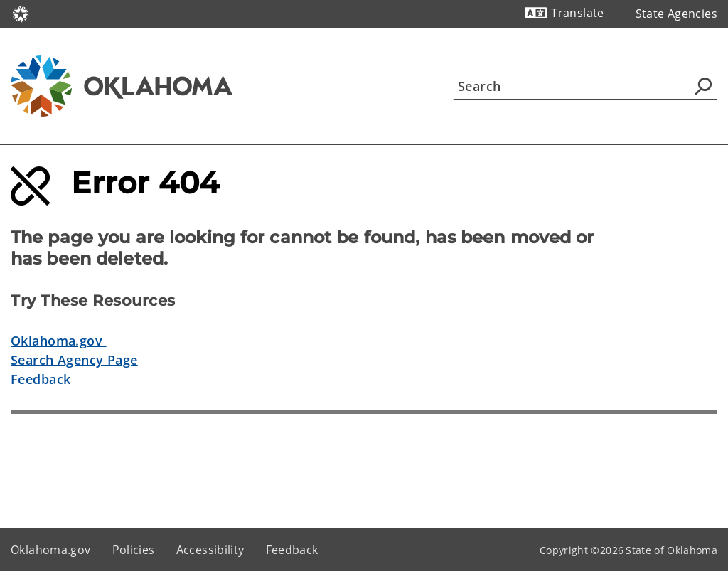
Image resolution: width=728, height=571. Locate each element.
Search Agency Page (74, 360)
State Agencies (676, 14)
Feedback (41, 379)
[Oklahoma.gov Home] (21, 13)
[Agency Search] (703, 86)
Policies (134, 550)
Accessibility (210, 550)
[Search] (585, 86)
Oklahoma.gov (59, 341)
